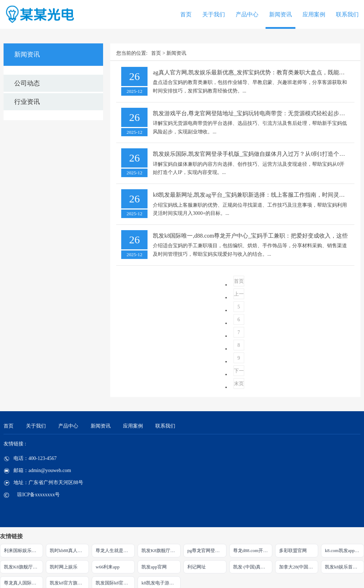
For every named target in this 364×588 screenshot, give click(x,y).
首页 (186, 14)
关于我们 (214, 14)
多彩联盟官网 (293, 550)
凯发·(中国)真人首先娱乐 (253, 567)
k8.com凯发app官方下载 (344, 550)
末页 (239, 384)
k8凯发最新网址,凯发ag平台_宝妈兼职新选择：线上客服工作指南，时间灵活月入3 (256, 195)
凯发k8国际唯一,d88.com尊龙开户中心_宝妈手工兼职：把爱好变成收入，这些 (250, 236)
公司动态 (27, 83)
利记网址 (197, 567)
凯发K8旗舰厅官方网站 (23, 567)
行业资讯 (27, 102)
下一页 (239, 372)
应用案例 (314, 14)
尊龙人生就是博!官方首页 (115, 550)
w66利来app (108, 567)
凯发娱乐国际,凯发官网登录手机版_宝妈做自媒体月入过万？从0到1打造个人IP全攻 (257, 154)
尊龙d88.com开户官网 (253, 550)
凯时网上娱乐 (64, 567)
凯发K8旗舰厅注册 (160, 550)
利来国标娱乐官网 (22, 550)
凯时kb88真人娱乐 (68, 550)
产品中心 (247, 14)
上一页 (239, 295)
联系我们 (347, 14)
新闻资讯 (280, 14)
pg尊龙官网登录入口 (207, 550)
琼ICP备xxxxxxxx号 (38, 495)
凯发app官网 (154, 567)
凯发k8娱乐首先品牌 (344, 567)
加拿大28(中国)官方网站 (299, 567)
